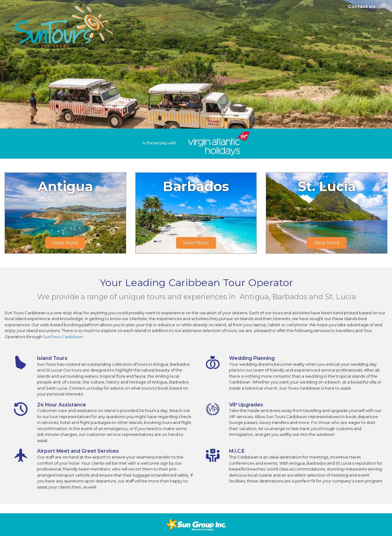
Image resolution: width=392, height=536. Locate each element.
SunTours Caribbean (63, 337)
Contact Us (362, 6)
